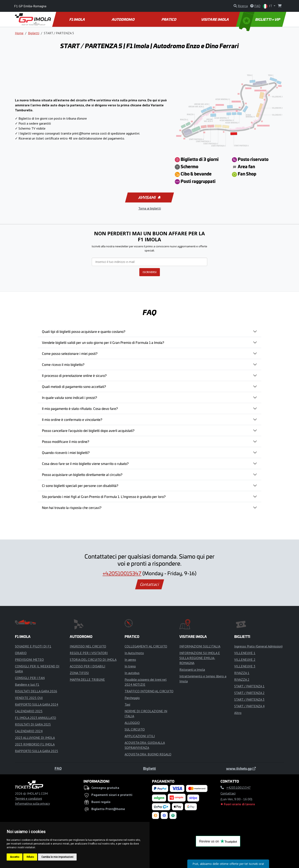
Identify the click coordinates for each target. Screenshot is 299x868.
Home (19, 33)
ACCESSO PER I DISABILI (88, 666)
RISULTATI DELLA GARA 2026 (36, 691)
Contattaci (150, 584)
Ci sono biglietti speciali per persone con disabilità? (80, 485)
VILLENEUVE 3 (245, 666)
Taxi (127, 704)
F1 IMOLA (77, 19)
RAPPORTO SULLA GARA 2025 (37, 751)
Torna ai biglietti (150, 208)
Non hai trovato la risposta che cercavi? (72, 508)
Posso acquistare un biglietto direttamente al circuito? (82, 474)
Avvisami (149, 197)
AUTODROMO (123, 19)
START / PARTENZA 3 (249, 699)
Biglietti (34, 33)
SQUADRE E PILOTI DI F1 (33, 646)
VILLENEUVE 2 (245, 660)
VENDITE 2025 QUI (29, 698)
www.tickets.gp (241, 768)
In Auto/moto (134, 653)
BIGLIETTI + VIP (260, 19)
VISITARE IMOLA (215, 19)
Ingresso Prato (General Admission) (258, 646)
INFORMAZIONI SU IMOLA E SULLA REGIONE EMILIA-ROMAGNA (200, 658)
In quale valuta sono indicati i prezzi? (69, 397)
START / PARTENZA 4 (249, 706)
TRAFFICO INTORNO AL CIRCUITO (149, 691)
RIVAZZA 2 (242, 679)
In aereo (130, 660)
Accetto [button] (15, 857)
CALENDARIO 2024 (29, 731)
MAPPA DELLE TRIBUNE (87, 679)
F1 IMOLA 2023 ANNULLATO (36, 718)
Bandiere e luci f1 (27, 684)
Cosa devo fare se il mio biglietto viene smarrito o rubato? (85, 463)
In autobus (132, 673)
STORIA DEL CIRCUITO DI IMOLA (93, 660)
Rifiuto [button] (30, 857)
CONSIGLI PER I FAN (30, 678)
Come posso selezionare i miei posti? (70, 353)
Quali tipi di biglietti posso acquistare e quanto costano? (84, 331)
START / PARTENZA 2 (249, 693)
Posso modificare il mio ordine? (66, 441)
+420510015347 (122, 573)
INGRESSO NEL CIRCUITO (88, 646)
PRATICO (169, 19)
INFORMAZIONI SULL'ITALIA (200, 646)
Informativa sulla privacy (32, 803)
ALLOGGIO (132, 723)
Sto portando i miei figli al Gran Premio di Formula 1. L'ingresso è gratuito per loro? (104, 497)
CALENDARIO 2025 (29, 711)
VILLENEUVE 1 (245, 653)
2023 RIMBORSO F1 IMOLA (35, 744)
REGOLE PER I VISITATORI (89, 653)
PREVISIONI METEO (29, 660)
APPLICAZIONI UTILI (140, 736)
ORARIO (21, 653)
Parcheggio (132, 698)
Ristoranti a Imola (192, 669)
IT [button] (268, 6)
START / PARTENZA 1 (249, 686)
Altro (238, 713)
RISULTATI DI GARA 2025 (33, 724)
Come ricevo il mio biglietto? (63, 364)
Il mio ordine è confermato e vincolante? (72, 419)
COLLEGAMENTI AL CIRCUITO (146, 646)
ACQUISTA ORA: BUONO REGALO (148, 754)
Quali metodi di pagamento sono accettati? (74, 386)
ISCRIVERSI (150, 272)
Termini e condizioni (28, 798)
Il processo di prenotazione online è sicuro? (74, 375)
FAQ (58, 768)
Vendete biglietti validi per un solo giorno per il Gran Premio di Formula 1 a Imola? (103, 342)
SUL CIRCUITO (135, 729)
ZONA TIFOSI (79, 673)
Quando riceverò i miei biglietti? (66, 452)
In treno (130, 666)
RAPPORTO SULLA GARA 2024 (37, 704)
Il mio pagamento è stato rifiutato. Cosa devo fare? (80, 408)
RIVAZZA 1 (242, 673)
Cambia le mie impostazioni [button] (57, 857)
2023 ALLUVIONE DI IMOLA (35, 738)
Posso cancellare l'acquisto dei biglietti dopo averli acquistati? (88, 430)
